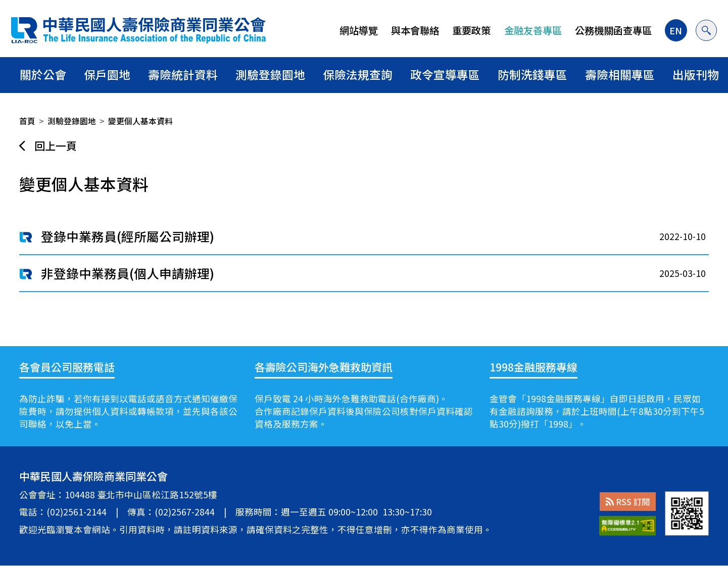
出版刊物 (696, 75)
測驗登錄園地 (270, 75)
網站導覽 (358, 30)
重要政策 (471, 30)
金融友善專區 (532, 30)
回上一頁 (56, 146)
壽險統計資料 (183, 75)
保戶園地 (107, 75)
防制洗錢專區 (532, 75)
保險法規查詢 (358, 75)
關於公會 (43, 75)
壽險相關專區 (620, 75)
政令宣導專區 (445, 75)
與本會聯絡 (414, 30)
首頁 (27, 121)
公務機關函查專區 (612, 30)
